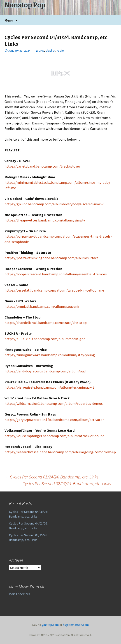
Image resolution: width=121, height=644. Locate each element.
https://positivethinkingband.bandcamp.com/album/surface (51, 258)
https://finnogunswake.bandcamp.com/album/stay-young (50, 355)
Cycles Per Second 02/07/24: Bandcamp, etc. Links (70, 484)
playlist (50, 51)
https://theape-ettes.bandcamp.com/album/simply (45, 220)
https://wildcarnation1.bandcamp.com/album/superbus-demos (54, 403)
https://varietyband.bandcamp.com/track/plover (42, 166)
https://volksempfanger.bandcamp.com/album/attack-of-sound (54, 436)
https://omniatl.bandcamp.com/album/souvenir (42, 306)
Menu (9, 20)
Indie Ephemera (20, 594)
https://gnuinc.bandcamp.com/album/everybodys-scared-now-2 (54, 204)
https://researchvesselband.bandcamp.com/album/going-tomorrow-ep (60, 452)
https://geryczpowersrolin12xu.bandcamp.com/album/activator (54, 420)
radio (60, 51)
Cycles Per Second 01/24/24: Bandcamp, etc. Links (51, 477)
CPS (41, 51)
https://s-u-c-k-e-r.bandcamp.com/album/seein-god (45, 339)
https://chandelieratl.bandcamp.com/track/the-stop (46, 323)
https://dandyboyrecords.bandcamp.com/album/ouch (46, 371)
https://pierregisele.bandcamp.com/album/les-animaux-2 (49, 387)
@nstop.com (50, 625)
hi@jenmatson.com (76, 625)
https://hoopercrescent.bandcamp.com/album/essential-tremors (56, 274)
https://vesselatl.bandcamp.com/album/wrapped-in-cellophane (54, 290)
